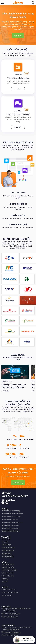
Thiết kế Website (18, 193)
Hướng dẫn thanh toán (9, 570)
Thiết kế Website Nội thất (10, 528)
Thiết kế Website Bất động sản (12, 522)
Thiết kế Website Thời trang (11, 517)
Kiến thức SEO (7, 381)
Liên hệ (4, 582)
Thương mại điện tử (18, 204)
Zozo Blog (18, 355)
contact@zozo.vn (14, 614)
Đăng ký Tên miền (8, 564)
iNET (26, 496)
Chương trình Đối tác (9, 589)
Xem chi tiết (18, 36)
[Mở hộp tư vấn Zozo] (24, 640)
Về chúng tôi (6, 539)
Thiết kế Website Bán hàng (11, 511)
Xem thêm (18, 89)
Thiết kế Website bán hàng (18, 78)
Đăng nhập (33, 2)
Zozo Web (18, 75)
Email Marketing (18, 215)
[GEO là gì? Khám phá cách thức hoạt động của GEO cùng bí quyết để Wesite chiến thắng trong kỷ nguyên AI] (15, 372)
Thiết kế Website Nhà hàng (11, 525)
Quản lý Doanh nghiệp (18, 224)
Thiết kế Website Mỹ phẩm (10, 531)
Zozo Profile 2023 (7, 556)
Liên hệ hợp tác (7, 595)
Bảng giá (4, 542)
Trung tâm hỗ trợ (7, 573)
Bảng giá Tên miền (8, 567)
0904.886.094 (14, 635)
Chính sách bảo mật (8, 548)
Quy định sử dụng (8, 551)
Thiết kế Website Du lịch (10, 519)
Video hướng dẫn (7, 576)
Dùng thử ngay (18, 483)
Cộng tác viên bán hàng (10, 592)
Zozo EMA (18, 111)
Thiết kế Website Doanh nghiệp (12, 514)
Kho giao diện (6, 545)
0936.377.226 (14, 617)
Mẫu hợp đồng (6, 554)
